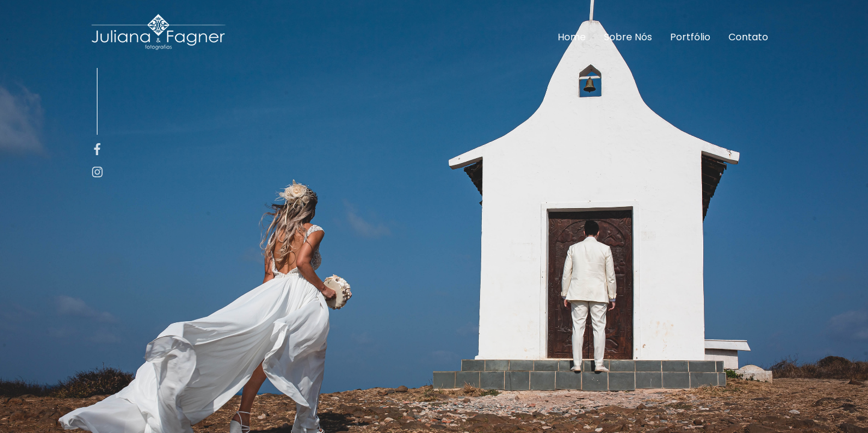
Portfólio (690, 37)
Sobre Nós (628, 37)
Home (572, 37)
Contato (748, 37)
